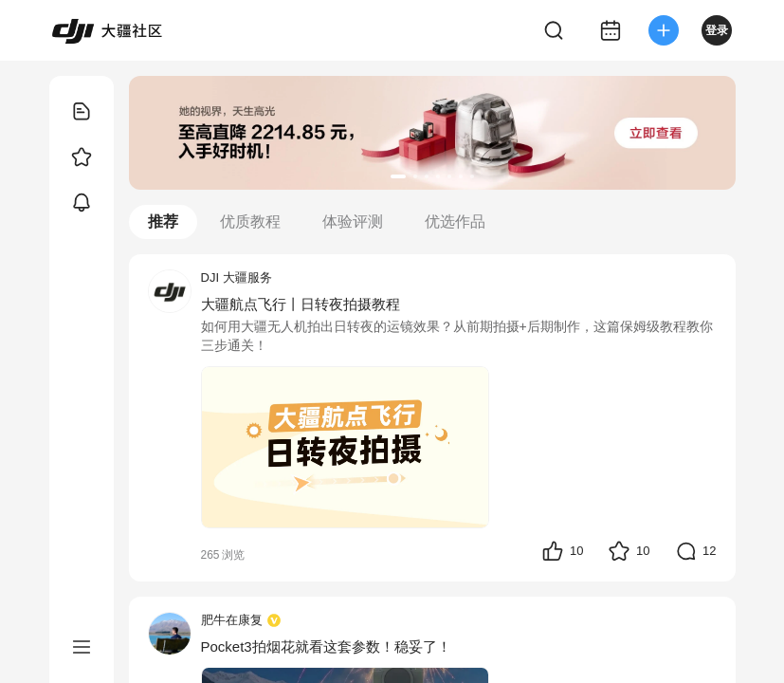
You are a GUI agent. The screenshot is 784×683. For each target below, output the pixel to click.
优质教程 (250, 222)
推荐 (163, 222)
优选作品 (455, 222)
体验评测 (353, 222)
